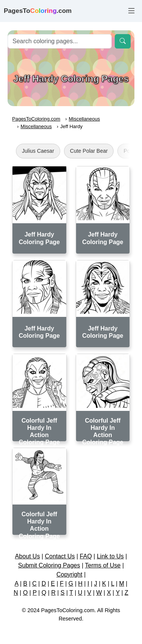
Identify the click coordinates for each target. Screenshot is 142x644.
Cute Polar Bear (89, 151)
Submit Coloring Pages (49, 565)
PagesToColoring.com (36, 119)
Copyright (69, 574)
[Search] (60, 41)
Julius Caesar (38, 151)
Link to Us (110, 556)
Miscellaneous (84, 119)
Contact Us (60, 556)
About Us (28, 556)
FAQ (86, 556)
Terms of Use (103, 565)
